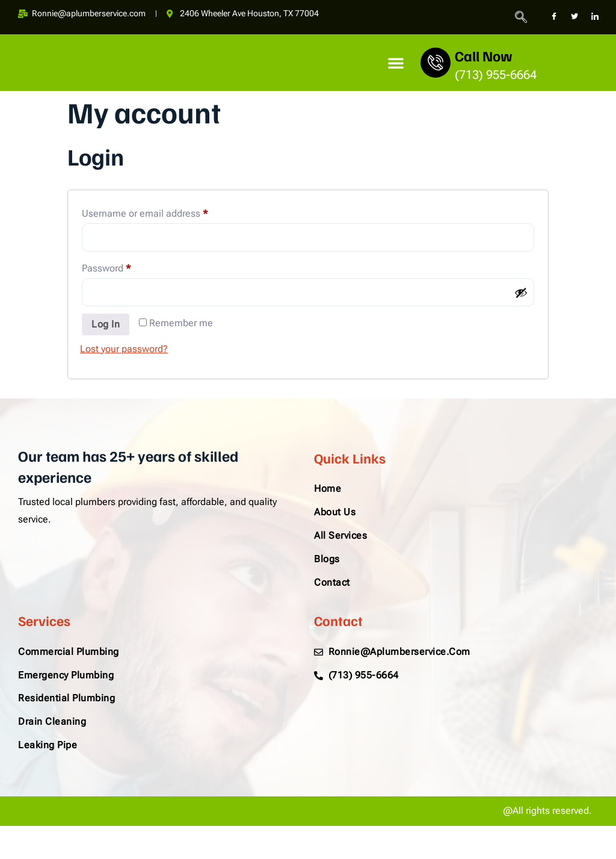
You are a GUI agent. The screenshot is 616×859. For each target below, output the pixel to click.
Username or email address (164, 212)
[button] (396, 63)
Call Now (484, 55)
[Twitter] (574, 17)
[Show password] (521, 293)
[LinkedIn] (595, 17)
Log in (106, 324)
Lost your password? (124, 349)
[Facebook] (554, 17)
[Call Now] (436, 63)
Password (125, 266)
